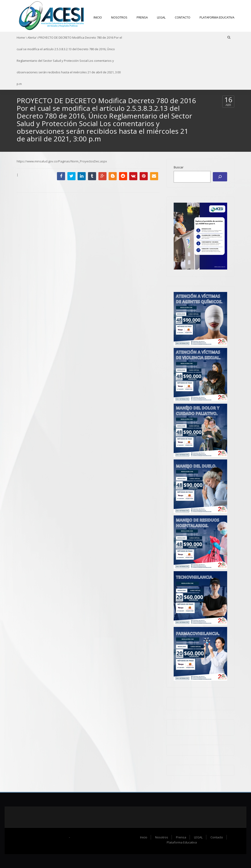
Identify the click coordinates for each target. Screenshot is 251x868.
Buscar (179, 167)
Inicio (98, 17)
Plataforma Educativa (217, 17)
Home (21, 37)
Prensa (142, 17)
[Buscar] (220, 177)
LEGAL (161, 17)
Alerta (32, 37)
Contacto (183, 17)
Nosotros (119, 17)
